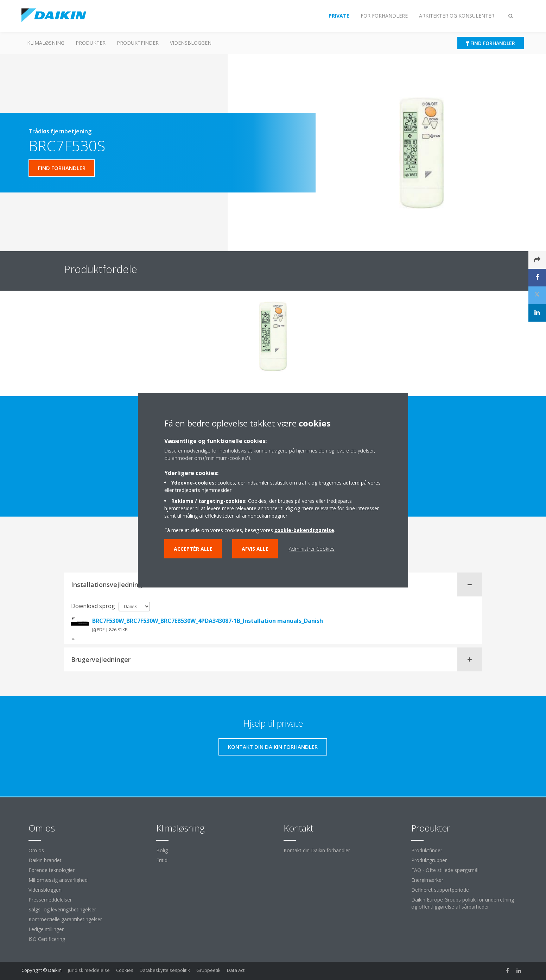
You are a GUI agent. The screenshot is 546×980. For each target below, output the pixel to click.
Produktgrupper (429, 860)
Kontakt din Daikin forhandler (317, 850)
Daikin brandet (45, 860)
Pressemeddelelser (50, 900)
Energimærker (427, 880)
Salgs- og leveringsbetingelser (62, 909)
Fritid (162, 860)
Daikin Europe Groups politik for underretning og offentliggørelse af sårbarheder (463, 903)
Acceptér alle (193, 548)
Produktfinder (138, 43)
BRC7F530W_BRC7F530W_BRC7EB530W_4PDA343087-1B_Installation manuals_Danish (208, 621)
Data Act (236, 970)
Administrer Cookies (312, 548)
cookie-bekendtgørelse (304, 530)
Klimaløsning (46, 43)
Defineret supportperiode (440, 890)
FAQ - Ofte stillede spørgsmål (445, 870)
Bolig (162, 850)
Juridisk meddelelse (89, 970)
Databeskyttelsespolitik (165, 970)
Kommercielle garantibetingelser (65, 919)
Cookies (125, 970)
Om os (36, 850)
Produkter (91, 43)
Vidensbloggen (191, 43)
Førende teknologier (52, 870)
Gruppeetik (208, 970)
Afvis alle (255, 548)
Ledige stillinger (46, 929)
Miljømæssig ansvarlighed (58, 880)
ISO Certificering (47, 939)
